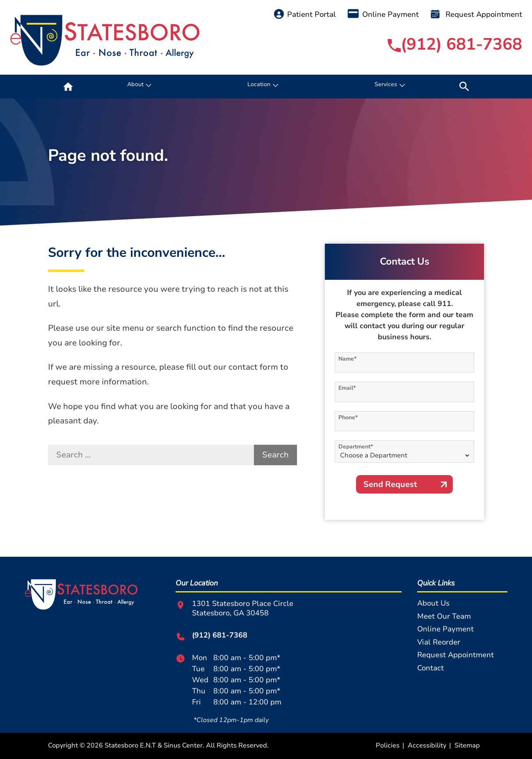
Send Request (390, 484)
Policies (388, 745)
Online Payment (383, 14)
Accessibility (427, 745)
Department (356, 447)
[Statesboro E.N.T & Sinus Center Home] (105, 40)
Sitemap (467, 745)
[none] (139, 87)
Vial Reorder (439, 642)
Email (347, 388)
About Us (433, 603)
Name (347, 359)
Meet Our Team (444, 616)
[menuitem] (68, 87)
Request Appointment (476, 14)
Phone (348, 417)
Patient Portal (305, 14)
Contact (430, 668)
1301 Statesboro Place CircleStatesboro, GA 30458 (234, 608)
